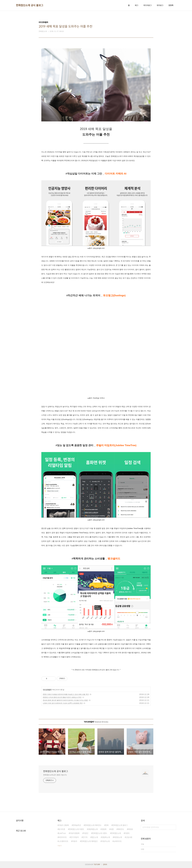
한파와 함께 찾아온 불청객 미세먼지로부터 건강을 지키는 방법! (65, 700)
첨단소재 (95, 837)
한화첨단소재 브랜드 (100, 833)
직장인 (86, 833)
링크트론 (62, 829)
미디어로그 (147, 5)
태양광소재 (118, 837)
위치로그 (160, 5)
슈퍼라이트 (118, 841)
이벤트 (127, 833)
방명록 (171, 5)
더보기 (60, 846)
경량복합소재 (93, 829)
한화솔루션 (77, 825)
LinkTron (62, 833)
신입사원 (129, 837)
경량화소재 (106, 837)
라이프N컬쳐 (47, 690)
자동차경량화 (75, 833)
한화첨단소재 (116, 833)
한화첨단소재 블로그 (120, 825)
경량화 (104, 829)
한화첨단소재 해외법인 (89, 841)
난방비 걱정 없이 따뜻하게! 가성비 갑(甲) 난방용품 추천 (63, 703)
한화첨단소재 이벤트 (77, 829)
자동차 (75, 841)
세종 (112, 829)
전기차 (85, 837)
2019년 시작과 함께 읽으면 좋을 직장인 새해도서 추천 (62, 697)
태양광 (130, 829)
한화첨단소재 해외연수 (93, 825)
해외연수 (121, 829)
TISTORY (97, 865)
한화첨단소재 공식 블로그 (30, 5)
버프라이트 (63, 837)
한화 (107, 825)
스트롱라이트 (63, 841)
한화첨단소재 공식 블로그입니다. (55, 775)
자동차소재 (106, 841)
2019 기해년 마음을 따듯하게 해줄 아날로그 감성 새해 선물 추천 (66, 694)
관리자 (105, 865)
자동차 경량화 (64, 825)
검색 (173, 827)
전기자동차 (75, 837)
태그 (137, 5)
